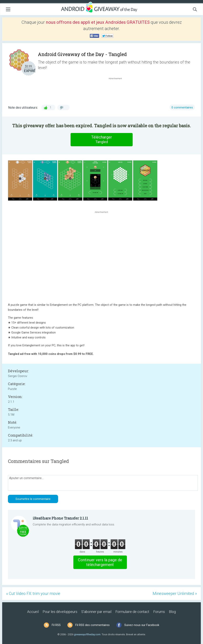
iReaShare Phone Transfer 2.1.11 (60, 518)
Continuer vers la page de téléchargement (100, 562)
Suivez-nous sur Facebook (142, 625)
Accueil (33, 612)
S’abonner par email (96, 612)
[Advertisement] (117, 90)
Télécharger (101, 140)
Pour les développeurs (60, 612)
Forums (159, 612)
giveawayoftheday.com (87, 634)
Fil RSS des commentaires (92, 625)
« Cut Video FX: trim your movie (33, 594)
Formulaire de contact (132, 612)
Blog (172, 612)
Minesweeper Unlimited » (175, 594)
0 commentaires (182, 107)
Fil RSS (56, 625)
